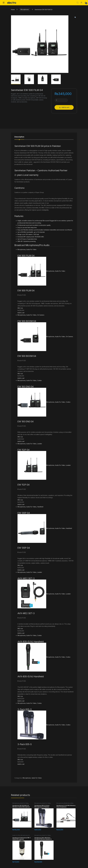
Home (13, 9)
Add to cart (65, 107)
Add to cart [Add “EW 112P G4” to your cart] (21, 504)
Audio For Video (31, 249)
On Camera (41, 315)
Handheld (40, 507)
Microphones (25, 9)
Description (19, 137)
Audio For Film (16, 835)
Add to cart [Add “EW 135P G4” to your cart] (21, 570)
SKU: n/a (20, 308)
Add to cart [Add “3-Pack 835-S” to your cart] (21, 764)
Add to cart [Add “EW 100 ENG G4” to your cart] (21, 441)
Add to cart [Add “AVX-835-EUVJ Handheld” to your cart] (21, 701)
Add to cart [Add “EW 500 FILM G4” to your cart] (21, 313)
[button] (75, 17)
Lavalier (40, 444)
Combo (39, 380)
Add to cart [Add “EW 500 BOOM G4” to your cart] (21, 378)
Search (77, 3)
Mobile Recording (69, 803)
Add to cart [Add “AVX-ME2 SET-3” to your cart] (21, 633)
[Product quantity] (61, 100)
